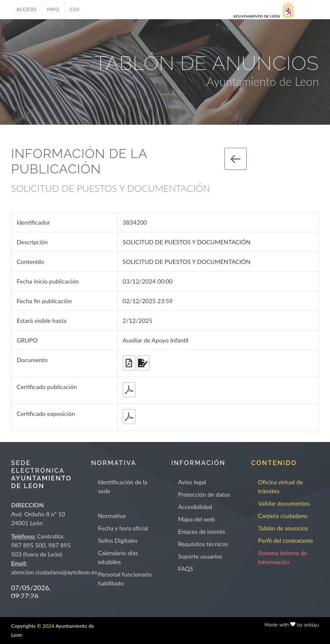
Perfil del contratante (286, 540)
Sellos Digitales (118, 540)
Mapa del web (196, 519)
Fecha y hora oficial (123, 528)
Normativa (112, 516)
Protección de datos (204, 494)
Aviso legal (192, 482)
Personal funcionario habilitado (125, 579)
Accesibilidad (195, 507)
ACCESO (26, 9)
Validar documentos (284, 503)
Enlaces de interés (201, 531)
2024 (48, 626)
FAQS (185, 569)
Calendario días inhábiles (118, 557)
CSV (75, 9)
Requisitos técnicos (203, 544)
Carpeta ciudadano (283, 516)
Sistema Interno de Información (283, 557)
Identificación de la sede (122, 486)
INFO (53, 9)
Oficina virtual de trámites (281, 486)
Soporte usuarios (200, 556)
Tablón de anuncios (283, 528)
